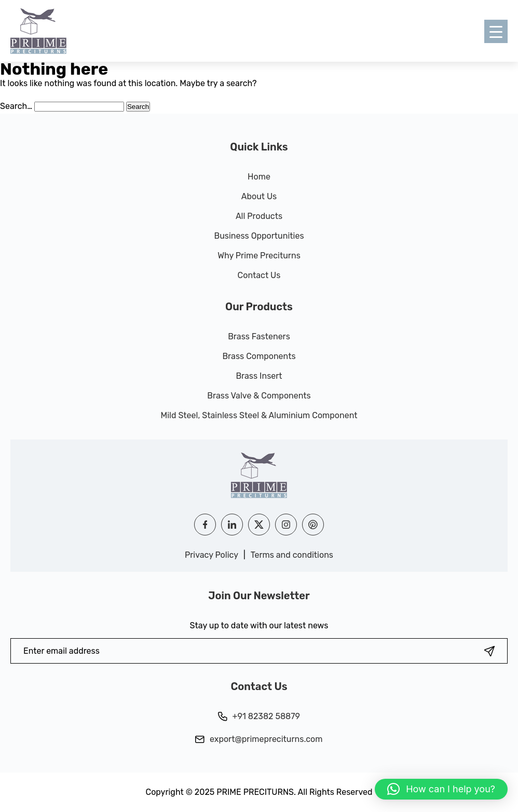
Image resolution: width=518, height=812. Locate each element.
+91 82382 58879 (259, 716)
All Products (259, 216)
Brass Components (259, 356)
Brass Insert (259, 376)
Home (259, 177)
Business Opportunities (259, 236)
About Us (259, 196)
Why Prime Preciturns (259, 256)
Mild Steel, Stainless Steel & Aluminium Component (259, 415)
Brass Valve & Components (259, 396)
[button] (441, 789)
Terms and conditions (292, 555)
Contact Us (259, 275)
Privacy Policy (212, 555)
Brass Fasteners (259, 336)
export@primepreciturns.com (259, 739)
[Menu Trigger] (496, 31)
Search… (16, 106)
